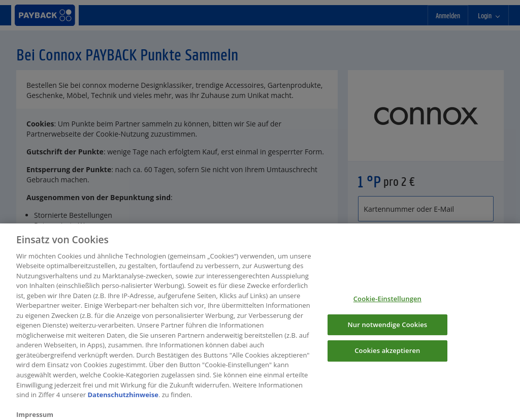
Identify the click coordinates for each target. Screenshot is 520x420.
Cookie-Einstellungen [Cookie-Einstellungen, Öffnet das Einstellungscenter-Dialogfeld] (387, 303)
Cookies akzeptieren (387, 354)
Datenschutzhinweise (123, 398)
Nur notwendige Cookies (387, 328)
